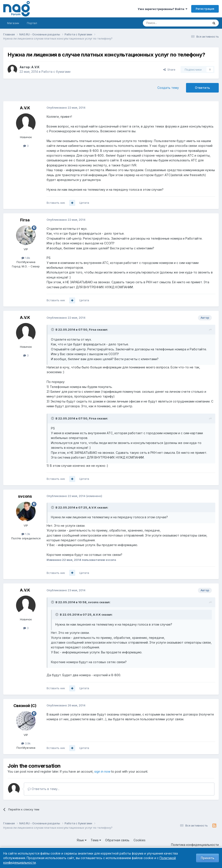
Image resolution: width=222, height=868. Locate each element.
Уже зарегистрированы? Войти (162, 9)
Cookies (140, 840)
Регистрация (205, 9)
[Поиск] (164, 23)
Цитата (84, 203)
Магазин (13, 23)
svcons (25, 496)
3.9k (26, 743)
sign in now (102, 771)
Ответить (202, 88)
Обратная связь (117, 840)
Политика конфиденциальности (195, 845)
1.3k (26, 534)
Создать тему (168, 88)
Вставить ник (56, 203)
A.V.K (35, 67)
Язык (82, 840)
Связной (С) (25, 706)
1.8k (26, 258)
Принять (207, 858)
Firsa (25, 220)
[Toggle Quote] (53, 330)
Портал (32, 23)
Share (169, 70)
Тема (96, 840)
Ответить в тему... (44, 789)
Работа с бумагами (56, 72)
